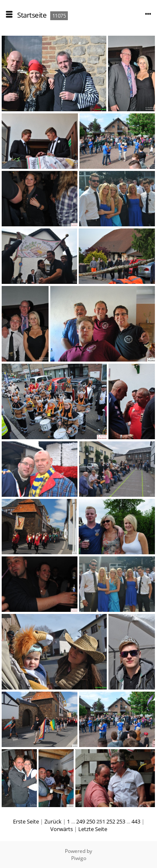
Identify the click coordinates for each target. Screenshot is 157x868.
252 (111, 821)
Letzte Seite (93, 829)
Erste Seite (26, 821)
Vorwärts (62, 829)
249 (81, 821)
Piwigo (79, 858)
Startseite (32, 15)
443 (136, 821)
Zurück (53, 821)
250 (91, 821)
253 (121, 821)
